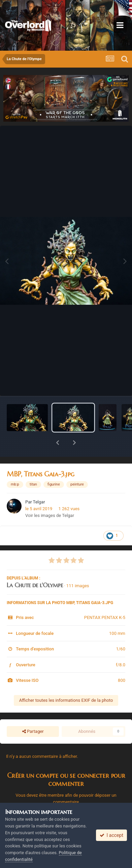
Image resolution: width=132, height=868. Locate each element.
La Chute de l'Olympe (35, 567)
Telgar (39, 484)
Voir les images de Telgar (50, 498)
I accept (111, 835)
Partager (33, 714)
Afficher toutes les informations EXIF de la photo (66, 683)
